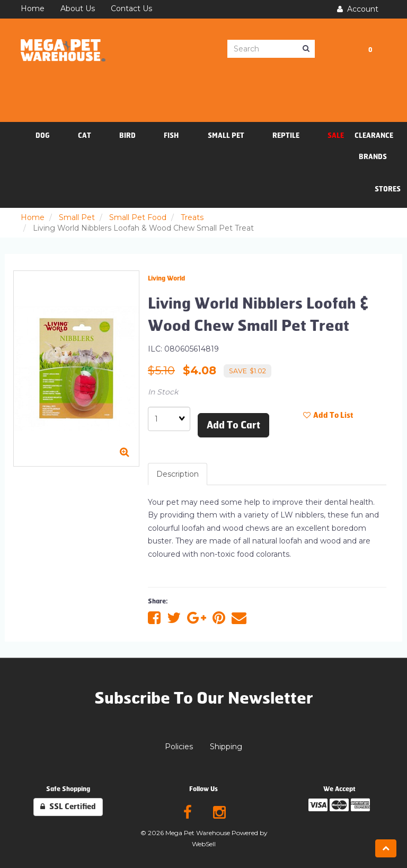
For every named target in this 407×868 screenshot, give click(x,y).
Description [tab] (178, 474)
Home (33, 217)
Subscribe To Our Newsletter (204, 698)
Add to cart (233, 425)
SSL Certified (68, 807)
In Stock (163, 392)
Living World (166, 278)
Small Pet (77, 217)
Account (358, 9)
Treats (192, 217)
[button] (370, 49)
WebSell (204, 844)
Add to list (328, 415)
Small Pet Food (138, 217)
